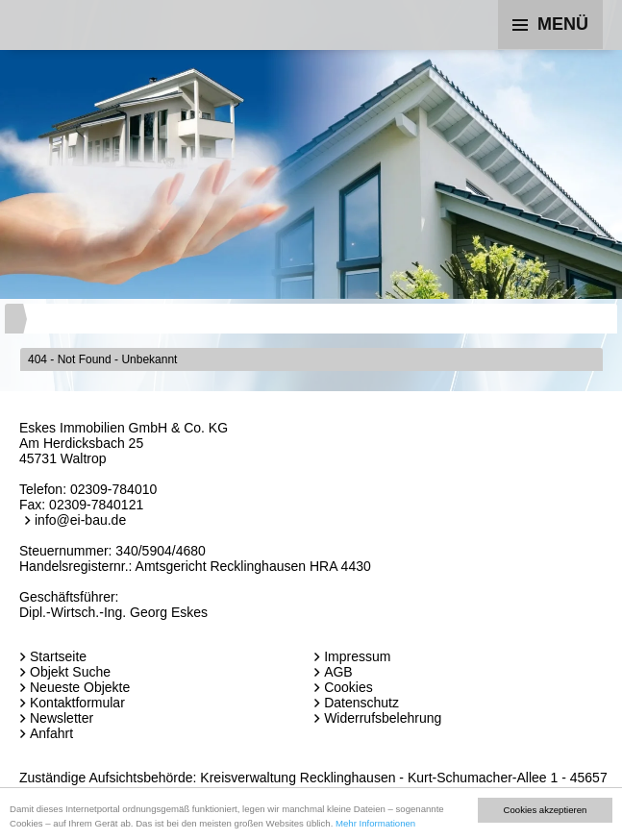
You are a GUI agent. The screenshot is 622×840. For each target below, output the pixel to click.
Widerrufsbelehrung (383, 718)
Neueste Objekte (80, 687)
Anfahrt (51, 733)
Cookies (348, 687)
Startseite (58, 656)
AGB (338, 672)
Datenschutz (361, 703)
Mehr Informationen (375, 823)
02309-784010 (113, 489)
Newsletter (62, 718)
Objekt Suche (70, 672)
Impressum (357, 656)
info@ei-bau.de (80, 520)
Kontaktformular (77, 703)
